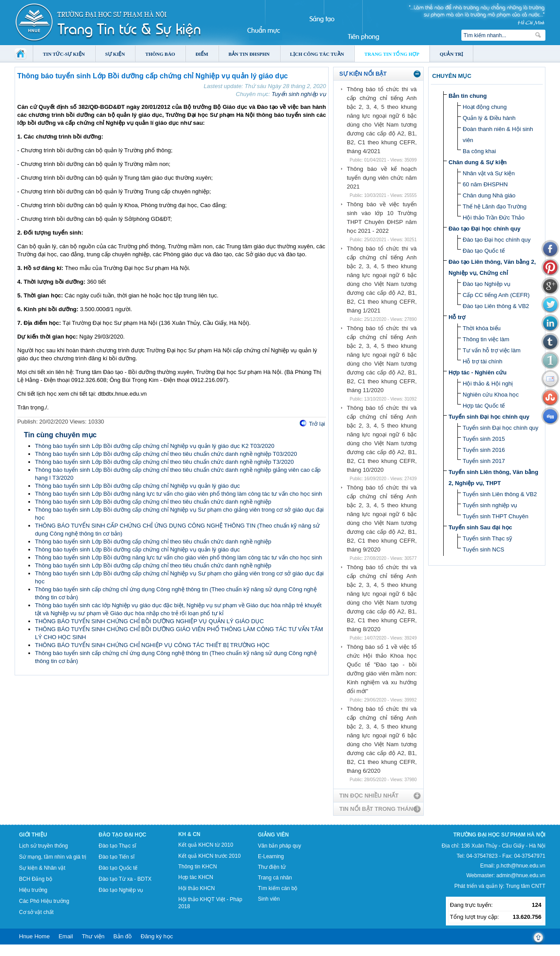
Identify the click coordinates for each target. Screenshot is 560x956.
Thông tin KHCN (198, 867)
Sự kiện (115, 54)
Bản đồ (123, 936)
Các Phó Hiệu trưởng (44, 901)
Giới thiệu (33, 835)
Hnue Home (34, 936)
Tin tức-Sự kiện (64, 54)
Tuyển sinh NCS (483, 549)
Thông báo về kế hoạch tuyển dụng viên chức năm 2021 (382, 178)
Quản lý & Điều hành (489, 118)
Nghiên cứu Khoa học (491, 395)
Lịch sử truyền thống (43, 846)
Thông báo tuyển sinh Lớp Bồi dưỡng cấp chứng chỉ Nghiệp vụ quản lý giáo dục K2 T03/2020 (155, 446)
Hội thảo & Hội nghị (488, 384)
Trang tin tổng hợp (392, 54)
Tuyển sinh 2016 (484, 450)
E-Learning (271, 856)
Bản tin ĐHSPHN (249, 54)
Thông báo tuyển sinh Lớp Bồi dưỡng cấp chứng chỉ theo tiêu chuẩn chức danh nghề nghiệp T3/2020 (164, 462)
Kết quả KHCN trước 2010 (209, 856)
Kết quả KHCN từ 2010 (206, 845)
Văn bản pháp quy (280, 846)
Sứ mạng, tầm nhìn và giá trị (53, 857)
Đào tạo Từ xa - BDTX (125, 879)
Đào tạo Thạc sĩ (117, 846)
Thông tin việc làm (486, 339)
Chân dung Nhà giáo (489, 195)
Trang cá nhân (275, 878)
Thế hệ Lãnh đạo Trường (495, 206)
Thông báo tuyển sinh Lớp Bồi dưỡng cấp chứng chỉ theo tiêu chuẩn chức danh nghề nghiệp (153, 502)
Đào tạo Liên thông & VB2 (496, 306)
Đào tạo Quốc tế (484, 251)
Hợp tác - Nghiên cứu (478, 372)
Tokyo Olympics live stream (32, 953)
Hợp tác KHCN (196, 877)
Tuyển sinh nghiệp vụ (299, 94)
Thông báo (160, 54)
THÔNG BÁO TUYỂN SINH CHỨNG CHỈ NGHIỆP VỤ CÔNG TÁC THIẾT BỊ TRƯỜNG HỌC (152, 645)
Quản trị (451, 54)
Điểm (202, 54)
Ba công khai (479, 151)
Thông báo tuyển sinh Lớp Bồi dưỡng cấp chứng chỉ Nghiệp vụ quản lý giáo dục (137, 486)
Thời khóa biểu (482, 328)
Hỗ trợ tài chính (483, 361)
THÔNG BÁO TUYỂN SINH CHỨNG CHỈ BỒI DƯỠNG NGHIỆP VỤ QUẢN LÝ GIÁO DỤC (149, 621)
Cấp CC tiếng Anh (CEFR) (496, 295)
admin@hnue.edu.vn (521, 875)
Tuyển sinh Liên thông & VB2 (500, 494)
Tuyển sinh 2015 (484, 439)
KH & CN (189, 834)
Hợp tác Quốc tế (484, 406)
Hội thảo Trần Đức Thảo (494, 218)
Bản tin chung (468, 96)
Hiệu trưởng (33, 890)
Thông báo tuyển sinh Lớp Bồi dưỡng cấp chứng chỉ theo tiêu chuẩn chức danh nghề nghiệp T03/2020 (166, 454)
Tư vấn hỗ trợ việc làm (492, 350)
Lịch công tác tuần (317, 54)
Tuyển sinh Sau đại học (480, 527)
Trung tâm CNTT (525, 886)
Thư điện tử (272, 867)
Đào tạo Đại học (123, 835)
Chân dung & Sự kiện (478, 162)
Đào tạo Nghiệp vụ (487, 284)
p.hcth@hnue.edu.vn (521, 866)
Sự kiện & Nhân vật (42, 868)
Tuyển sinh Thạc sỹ (487, 538)
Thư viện (93, 936)
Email (66, 936)
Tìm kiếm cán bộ (278, 888)
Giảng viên (273, 835)
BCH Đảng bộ (36, 879)
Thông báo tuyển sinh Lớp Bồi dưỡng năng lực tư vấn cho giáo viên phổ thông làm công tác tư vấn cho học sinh (178, 494)
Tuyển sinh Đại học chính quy (489, 417)
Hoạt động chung (485, 107)
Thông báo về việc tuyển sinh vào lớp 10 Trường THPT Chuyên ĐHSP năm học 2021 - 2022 (382, 218)
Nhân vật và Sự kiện (489, 173)
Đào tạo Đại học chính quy (485, 229)
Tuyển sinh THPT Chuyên (495, 516)
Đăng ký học (157, 936)
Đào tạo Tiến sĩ (117, 857)
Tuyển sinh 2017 (484, 461)
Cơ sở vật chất (36, 912)
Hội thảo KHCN (197, 888)
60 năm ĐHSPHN (485, 184)
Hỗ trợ (457, 317)
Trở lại (317, 424)
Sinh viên (269, 899)
